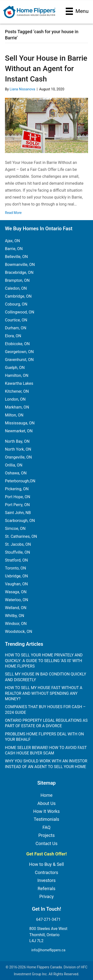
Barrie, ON (14, 249)
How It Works (46, 811)
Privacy (46, 896)
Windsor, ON (16, 624)
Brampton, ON (17, 280)
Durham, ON (16, 328)
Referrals (47, 889)
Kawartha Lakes (19, 383)
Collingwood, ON (20, 312)
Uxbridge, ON (16, 576)
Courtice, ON (16, 320)
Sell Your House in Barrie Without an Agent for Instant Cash (46, 68)
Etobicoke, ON (17, 344)
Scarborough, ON (20, 521)
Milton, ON (14, 415)
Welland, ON (16, 608)
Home (46, 795)
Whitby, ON (15, 616)
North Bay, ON (17, 441)
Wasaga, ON (16, 592)
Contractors (46, 872)
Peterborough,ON (20, 481)
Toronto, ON (15, 568)
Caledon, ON (16, 288)
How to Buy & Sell (46, 864)
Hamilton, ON (17, 375)
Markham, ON (17, 407)
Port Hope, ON (18, 497)
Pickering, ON (17, 489)
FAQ (46, 827)
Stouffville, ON (17, 552)
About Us (46, 803)
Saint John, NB (18, 513)
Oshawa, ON (16, 473)
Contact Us (46, 843)
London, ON (15, 399)
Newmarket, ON (19, 431)
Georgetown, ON (19, 352)
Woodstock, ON (19, 632)
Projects (47, 835)
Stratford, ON (16, 560)
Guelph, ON (15, 368)
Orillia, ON (14, 465)
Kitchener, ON (17, 391)
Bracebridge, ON (19, 272)
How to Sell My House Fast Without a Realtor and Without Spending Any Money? (44, 693)
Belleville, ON (16, 257)
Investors (47, 880)
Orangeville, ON (18, 457)
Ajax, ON (12, 241)
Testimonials (46, 819)
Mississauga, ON (20, 423)
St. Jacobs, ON (18, 544)
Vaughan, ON (16, 584)
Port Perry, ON (17, 505)
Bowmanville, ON (20, 265)
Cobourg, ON (16, 304)
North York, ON (18, 449)
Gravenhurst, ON (19, 360)
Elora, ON (13, 336)
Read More (13, 213)
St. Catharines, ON (21, 536)
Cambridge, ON (18, 296)
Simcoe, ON (15, 529)
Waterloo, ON (16, 600)
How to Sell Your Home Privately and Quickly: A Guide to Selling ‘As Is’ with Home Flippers (44, 661)
